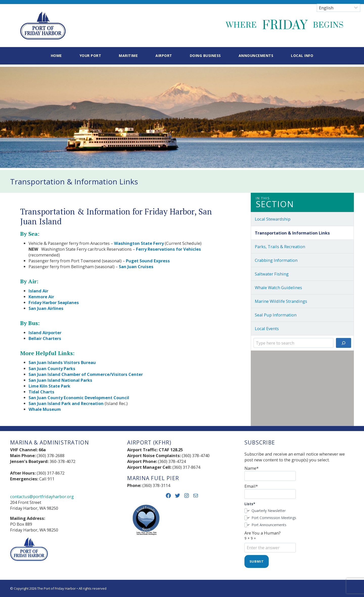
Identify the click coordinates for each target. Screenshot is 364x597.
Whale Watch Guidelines (278, 287)
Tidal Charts (41, 392)
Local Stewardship (273, 219)
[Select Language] (338, 8)
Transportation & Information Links (292, 233)
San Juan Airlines (46, 308)
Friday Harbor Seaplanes (54, 302)
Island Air (38, 291)
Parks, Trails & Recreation (280, 247)
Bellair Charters (45, 338)
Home (56, 56)
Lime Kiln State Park (49, 386)
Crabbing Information (276, 260)
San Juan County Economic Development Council (79, 398)
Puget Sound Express (148, 261)
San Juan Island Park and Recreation (66, 403)
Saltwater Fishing (272, 274)
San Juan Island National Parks (60, 380)
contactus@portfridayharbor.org (42, 496)
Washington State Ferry (139, 243)
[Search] (344, 343)
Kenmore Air (41, 297)
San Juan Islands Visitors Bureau (62, 362)
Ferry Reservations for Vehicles (168, 249)
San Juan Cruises (136, 266)
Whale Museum (45, 409)
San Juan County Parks (52, 368)
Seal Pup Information (276, 315)
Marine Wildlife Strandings (281, 301)
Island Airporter (45, 333)
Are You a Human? (299, 540)
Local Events (267, 328)
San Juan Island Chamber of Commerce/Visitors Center (86, 374)
